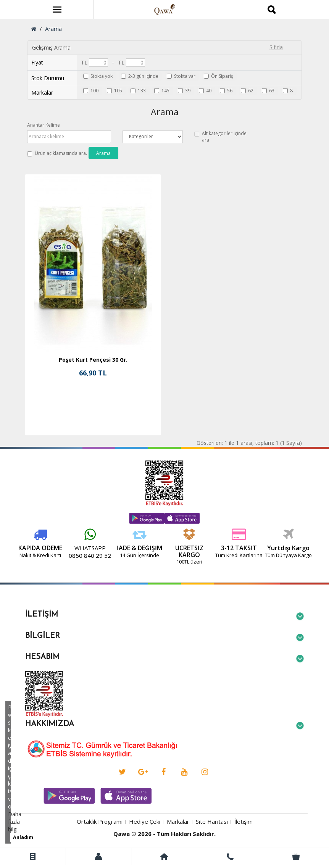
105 (118, 91)
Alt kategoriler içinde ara (220, 137)
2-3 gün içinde (143, 76)
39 (188, 91)
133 (142, 91)
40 (209, 91)
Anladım (23, 837)
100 (94, 91)
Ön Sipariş (222, 76)
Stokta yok (102, 76)
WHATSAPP (57, 548)
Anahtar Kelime (44, 125)
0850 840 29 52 (57, 556)
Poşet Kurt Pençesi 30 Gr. (93, 360)
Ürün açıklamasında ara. (57, 153)
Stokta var (185, 76)
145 (165, 91)
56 (230, 91)
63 (272, 91)
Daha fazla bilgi (15, 822)
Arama (53, 29)
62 (251, 91)
